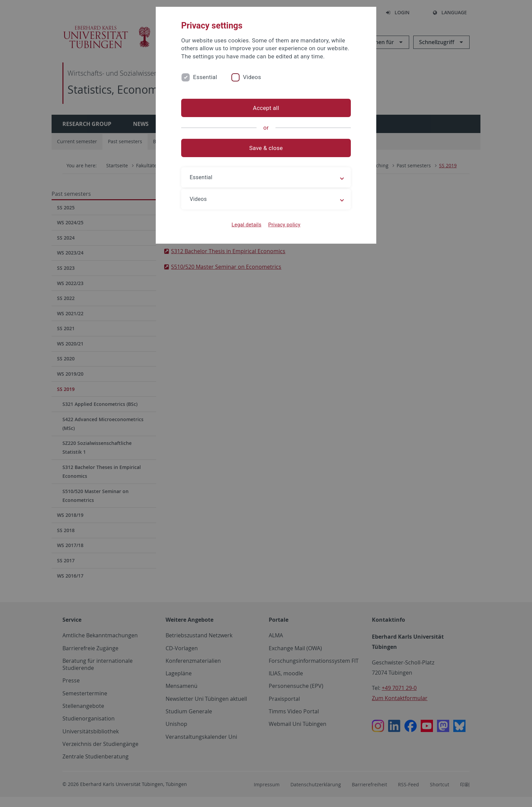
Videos (252, 77)
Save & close (266, 148)
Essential (205, 77)
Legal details (247, 225)
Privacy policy (284, 225)
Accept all (266, 108)
